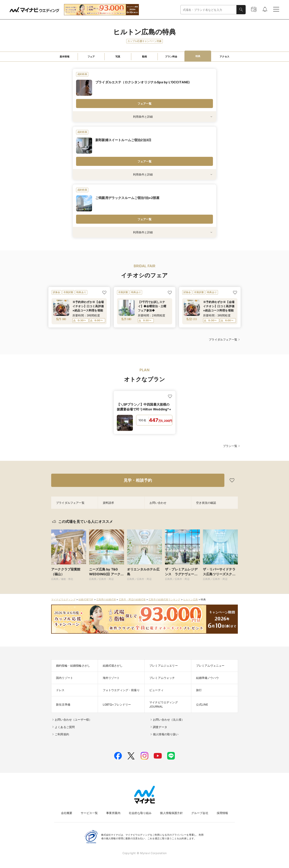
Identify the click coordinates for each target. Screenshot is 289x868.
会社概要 (67, 813)
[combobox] (209, 10)
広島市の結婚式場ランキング (164, 599)
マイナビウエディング (63, 599)
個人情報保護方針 (171, 813)
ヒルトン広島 (191, 599)
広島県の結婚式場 (106, 599)
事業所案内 (113, 813)
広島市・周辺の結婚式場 (132, 599)
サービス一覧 (89, 813)
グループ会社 (200, 813)
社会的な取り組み (140, 813)
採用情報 (222, 813)
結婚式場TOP (86, 599)
